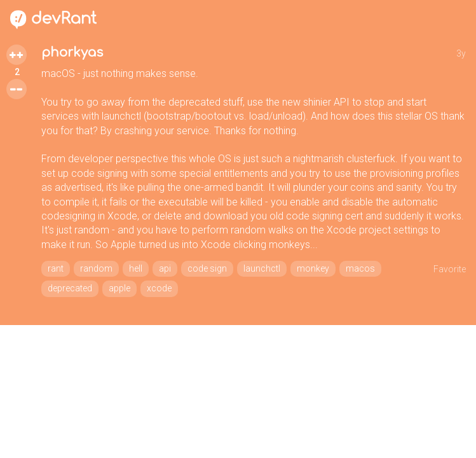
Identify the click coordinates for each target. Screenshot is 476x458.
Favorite (450, 269)
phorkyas (72, 52)
